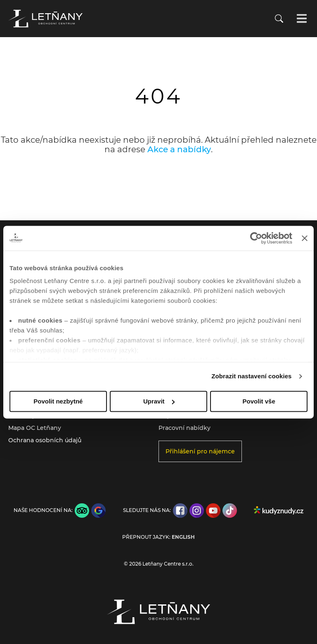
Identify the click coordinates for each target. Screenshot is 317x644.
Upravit (159, 401)
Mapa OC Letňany (35, 428)
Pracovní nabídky (185, 428)
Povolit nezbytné (58, 401)
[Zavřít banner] (305, 238)
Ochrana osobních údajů (45, 440)
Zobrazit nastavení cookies (251, 376)
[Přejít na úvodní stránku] (45, 19)
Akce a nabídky (179, 149)
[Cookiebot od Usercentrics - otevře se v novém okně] (256, 238)
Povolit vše (259, 401)
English (183, 537)
